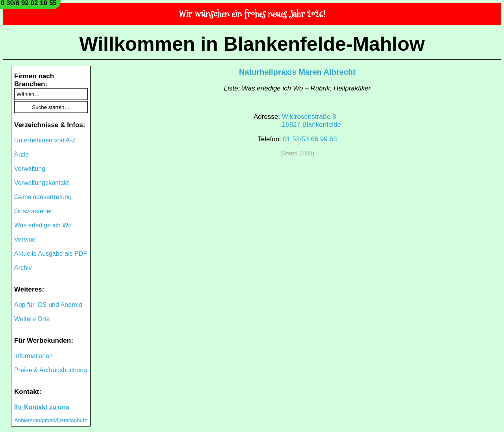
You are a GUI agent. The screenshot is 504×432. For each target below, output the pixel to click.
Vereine (25, 239)
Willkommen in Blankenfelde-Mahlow (252, 44)
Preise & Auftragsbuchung (51, 370)
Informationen (33, 356)
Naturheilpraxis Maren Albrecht (297, 72)
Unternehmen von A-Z (45, 140)
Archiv (23, 268)
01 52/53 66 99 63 (310, 139)
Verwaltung (30, 169)
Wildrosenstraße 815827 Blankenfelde (311, 121)
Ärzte (21, 154)
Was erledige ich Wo (43, 225)
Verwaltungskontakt (42, 183)
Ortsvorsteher (33, 211)
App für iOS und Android (48, 305)
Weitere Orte (32, 319)
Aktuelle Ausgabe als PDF (51, 254)
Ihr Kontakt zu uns (42, 407)
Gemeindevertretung (43, 197)
